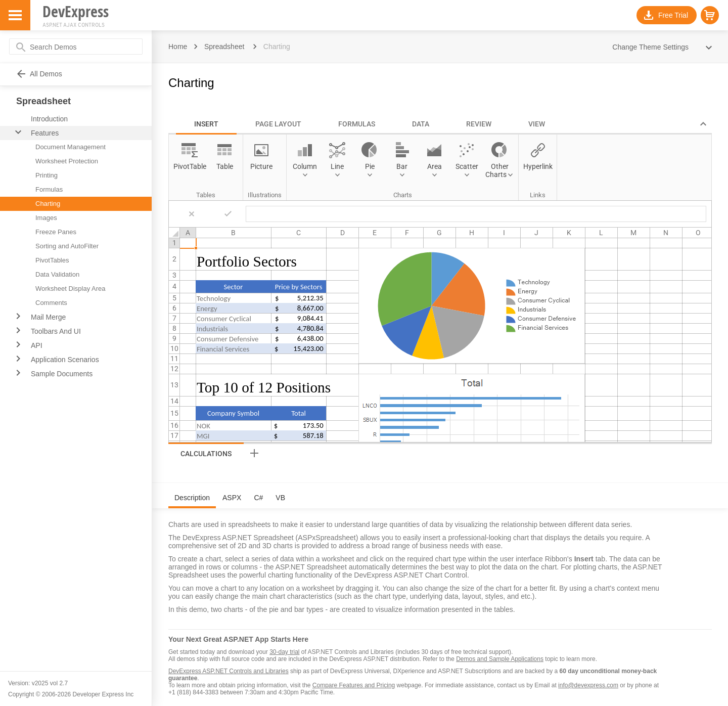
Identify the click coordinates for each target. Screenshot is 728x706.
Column (305, 166)
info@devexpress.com (588, 685)
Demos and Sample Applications (500, 659)
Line (337, 166)
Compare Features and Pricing (354, 685)
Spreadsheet (224, 47)
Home (178, 47)
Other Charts (497, 170)
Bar (402, 166)
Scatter (467, 166)
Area (435, 166)
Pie (370, 166)
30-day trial (284, 652)
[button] (710, 15)
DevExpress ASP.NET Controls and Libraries (229, 671)
